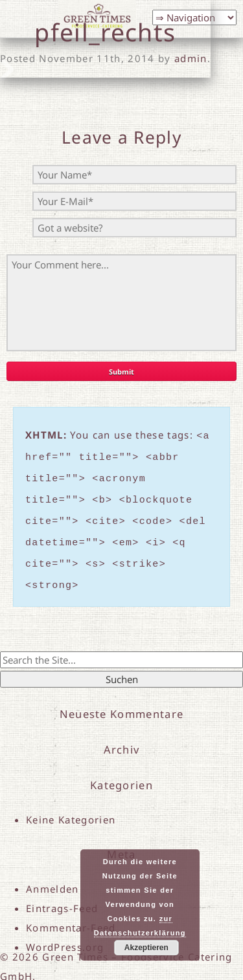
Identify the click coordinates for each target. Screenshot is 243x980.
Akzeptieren (146, 948)
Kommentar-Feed (71, 912)
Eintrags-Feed (62, 893)
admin (191, 58)
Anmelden (52, 873)
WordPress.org (65, 931)
